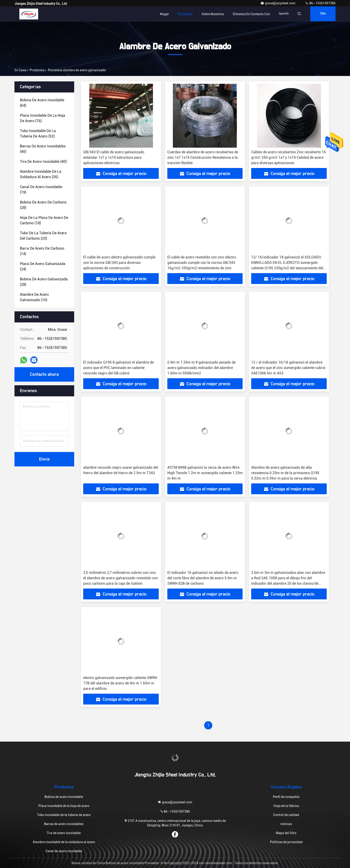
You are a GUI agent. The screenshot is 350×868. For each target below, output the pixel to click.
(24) (43, 266)
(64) (42, 103)
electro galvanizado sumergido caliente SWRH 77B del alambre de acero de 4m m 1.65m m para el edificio (120, 683)
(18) (44, 220)
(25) (43, 236)
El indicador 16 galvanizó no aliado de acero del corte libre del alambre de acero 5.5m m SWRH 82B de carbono (203, 578)
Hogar (162, 14)
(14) (42, 251)
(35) (41, 174)
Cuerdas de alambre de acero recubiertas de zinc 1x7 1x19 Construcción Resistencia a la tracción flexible (203, 157)
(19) (41, 190)
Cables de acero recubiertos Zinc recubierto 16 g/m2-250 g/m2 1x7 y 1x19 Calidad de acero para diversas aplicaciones (289, 157)
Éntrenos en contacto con (248, 14)
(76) (43, 118)
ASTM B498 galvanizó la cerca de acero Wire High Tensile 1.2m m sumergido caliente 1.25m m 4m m (205, 473)
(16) (34, 297)
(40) (43, 149)
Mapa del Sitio (286, 833)
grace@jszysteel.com (278, 3)
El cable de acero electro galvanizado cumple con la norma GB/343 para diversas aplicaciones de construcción (119, 263)
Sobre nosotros (210, 14)
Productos (182, 14)
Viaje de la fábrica (286, 806)
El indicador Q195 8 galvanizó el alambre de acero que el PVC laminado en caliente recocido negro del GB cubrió (118, 368)
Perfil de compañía (286, 797)
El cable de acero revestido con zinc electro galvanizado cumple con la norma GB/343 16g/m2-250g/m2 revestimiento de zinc (202, 263)
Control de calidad (286, 815)
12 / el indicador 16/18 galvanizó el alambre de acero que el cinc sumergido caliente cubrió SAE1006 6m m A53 (288, 368)
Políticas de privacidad (286, 842)
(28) (43, 205)
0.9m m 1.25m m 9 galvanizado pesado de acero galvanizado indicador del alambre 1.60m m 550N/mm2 (201, 368)
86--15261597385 (320, 3)
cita (322, 14)
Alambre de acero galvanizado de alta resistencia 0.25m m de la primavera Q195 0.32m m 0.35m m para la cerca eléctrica (285, 473)
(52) (38, 134)
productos (37, 70)
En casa (20, 70)
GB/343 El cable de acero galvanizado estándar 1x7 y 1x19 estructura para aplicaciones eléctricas (114, 157)
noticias (286, 824)
